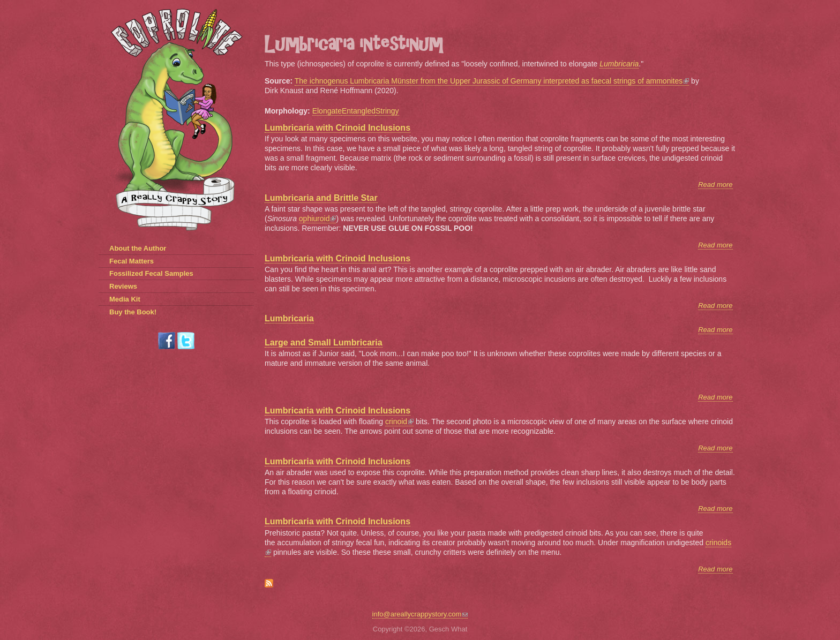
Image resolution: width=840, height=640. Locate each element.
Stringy (387, 111)
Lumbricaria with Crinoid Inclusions (337, 128)
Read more (715, 185)
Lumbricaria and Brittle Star (321, 198)
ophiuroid (318, 219)
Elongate (327, 111)
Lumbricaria (289, 318)
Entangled (359, 111)
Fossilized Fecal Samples (151, 273)
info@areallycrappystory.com (420, 614)
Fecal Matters (132, 261)
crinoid (399, 421)
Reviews (123, 286)
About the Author (138, 248)
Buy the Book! (133, 312)
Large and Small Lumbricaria (324, 342)
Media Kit (125, 299)
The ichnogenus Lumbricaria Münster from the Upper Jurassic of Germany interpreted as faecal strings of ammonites (492, 81)
